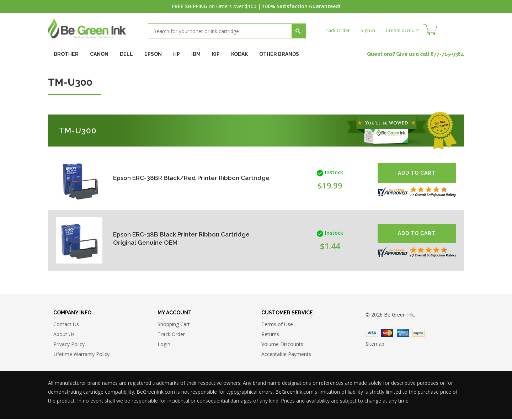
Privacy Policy (69, 345)
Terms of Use (277, 325)
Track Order (338, 30)
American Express (403, 334)
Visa (372, 334)
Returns (270, 335)
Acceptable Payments (286, 355)
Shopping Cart (174, 325)
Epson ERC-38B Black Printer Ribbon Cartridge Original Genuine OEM (185, 238)
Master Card (387, 334)
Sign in (369, 30)
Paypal (418, 334)
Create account (405, 30)
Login (164, 345)
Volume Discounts (282, 345)
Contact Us (66, 325)
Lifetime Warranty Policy (81, 355)
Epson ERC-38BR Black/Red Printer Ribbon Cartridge (179, 178)
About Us (64, 335)
